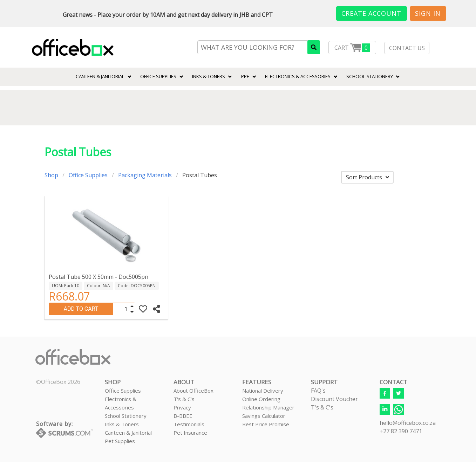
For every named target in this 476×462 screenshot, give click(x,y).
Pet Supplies (120, 441)
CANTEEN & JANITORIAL (100, 76)
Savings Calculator (264, 416)
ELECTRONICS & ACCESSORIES (298, 76)
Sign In (428, 13)
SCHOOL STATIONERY (370, 76)
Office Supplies (158, 76)
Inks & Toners (122, 424)
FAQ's (318, 391)
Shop (51, 175)
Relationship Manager (268, 407)
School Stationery (126, 416)
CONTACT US (407, 48)
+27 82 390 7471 (401, 431)
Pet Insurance (190, 433)
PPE (245, 76)
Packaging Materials (145, 175)
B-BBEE (183, 416)
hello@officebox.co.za (408, 423)
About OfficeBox (193, 391)
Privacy (182, 407)
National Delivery (263, 391)
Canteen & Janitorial (128, 433)
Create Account (371, 13)
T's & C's (184, 399)
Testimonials (189, 424)
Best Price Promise (266, 424)
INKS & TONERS (209, 76)
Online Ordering (261, 399)
